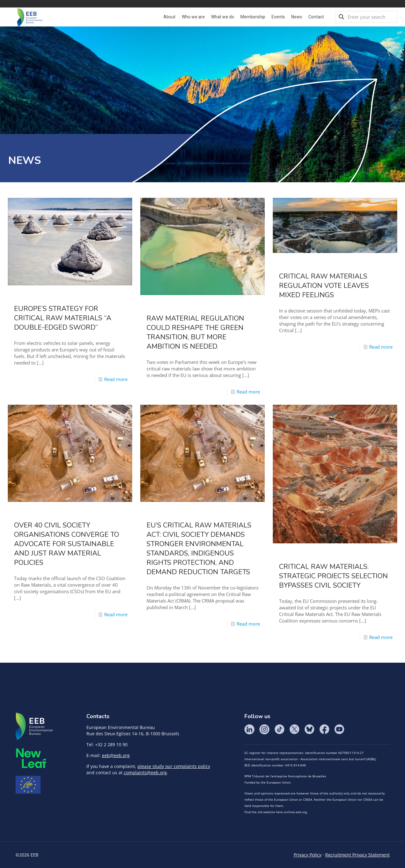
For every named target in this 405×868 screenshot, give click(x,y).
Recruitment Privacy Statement (357, 855)
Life (28, 785)
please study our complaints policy (174, 766)
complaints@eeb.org (145, 773)
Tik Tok (279, 729)
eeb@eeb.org (116, 755)
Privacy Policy (308, 855)
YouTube (339, 729)
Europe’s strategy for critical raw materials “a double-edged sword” (63, 318)
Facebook (324, 729)
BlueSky (309, 729)
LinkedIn (249, 729)
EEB (34, 727)
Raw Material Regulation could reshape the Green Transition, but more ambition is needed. (195, 332)
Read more (116, 379)
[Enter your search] (366, 17)
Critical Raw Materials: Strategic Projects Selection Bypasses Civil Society (333, 576)
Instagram (264, 729)
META (31, 758)
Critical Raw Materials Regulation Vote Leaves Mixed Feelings (324, 286)
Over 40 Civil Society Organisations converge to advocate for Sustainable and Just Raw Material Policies (67, 544)
